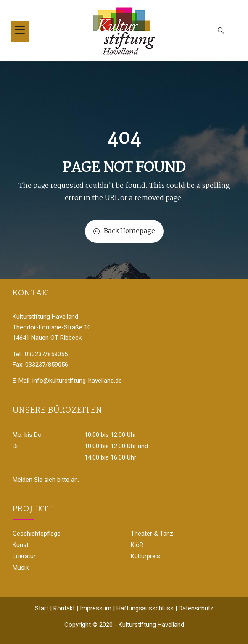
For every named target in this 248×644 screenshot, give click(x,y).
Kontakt (64, 608)
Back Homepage (124, 231)
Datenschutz (196, 608)
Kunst (21, 545)
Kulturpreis (145, 556)
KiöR (137, 545)
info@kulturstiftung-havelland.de (77, 381)
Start (42, 608)
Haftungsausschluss (145, 608)
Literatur (24, 556)
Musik (21, 568)
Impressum (96, 608)
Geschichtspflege (37, 534)
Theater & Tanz (152, 534)
